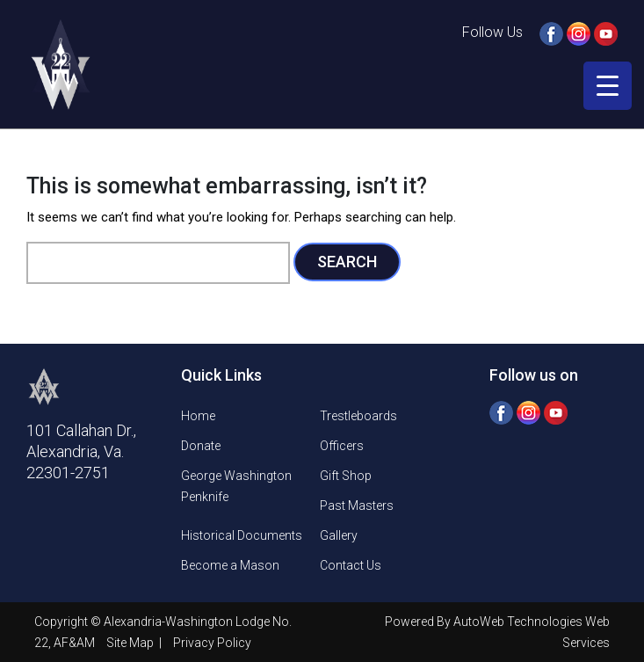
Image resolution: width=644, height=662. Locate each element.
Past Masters (357, 506)
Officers (342, 446)
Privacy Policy (212, 643)
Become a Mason (230, 565)
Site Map (131, 643)
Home (198, 416)
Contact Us (351, 565)
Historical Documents (242, 535)
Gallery (339, 535)
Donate (201, 446)
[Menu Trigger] (608, 86)
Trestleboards (358, 416)
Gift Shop (346, 476)
